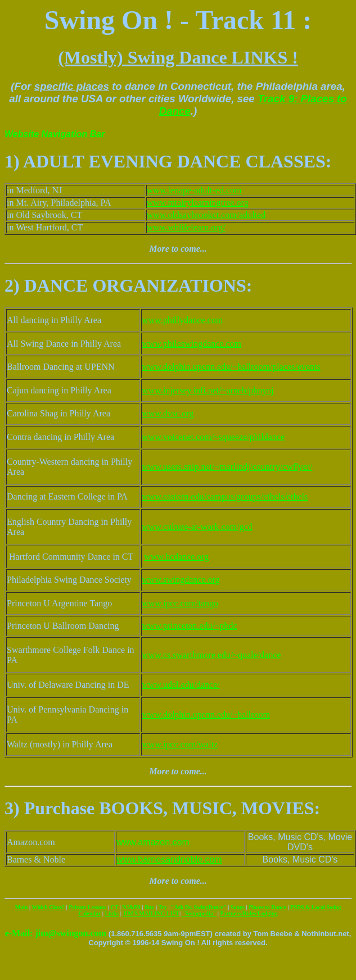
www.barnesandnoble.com (169, 859)
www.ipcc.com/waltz (180, 744)
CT (114, 907)
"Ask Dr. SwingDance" (199, 907)
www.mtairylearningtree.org (198, 203)
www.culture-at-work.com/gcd (197, 527)
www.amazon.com (153, 842)
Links (111, 913)
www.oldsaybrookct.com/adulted (206, 215)
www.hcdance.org (176, 557)
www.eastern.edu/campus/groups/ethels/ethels (225, 496)
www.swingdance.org (181, 580)
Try (162, 907)
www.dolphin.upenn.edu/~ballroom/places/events (231, 367)
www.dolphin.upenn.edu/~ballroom (206, 714)
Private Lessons (87, 907)
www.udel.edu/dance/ (181, 685)
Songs (238, 907)
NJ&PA (131, 907)
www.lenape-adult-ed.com (194, 190)
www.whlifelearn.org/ (186, 227)
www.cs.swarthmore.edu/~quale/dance (211, 655)
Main (22, 907)
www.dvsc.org (168, 413)
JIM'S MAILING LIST (151, 913)
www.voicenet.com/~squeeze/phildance (213, 437)
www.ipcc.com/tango (180, 603)
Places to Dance (267, 907)
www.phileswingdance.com (191, 344)
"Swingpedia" (199, 913)
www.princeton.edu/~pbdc (189, 626)
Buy (149, 907)
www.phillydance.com (182, 320)
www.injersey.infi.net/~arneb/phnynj (208, 390)
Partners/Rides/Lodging (249, 913)
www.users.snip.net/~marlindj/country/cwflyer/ (227, 467)
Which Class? (48, 907)
